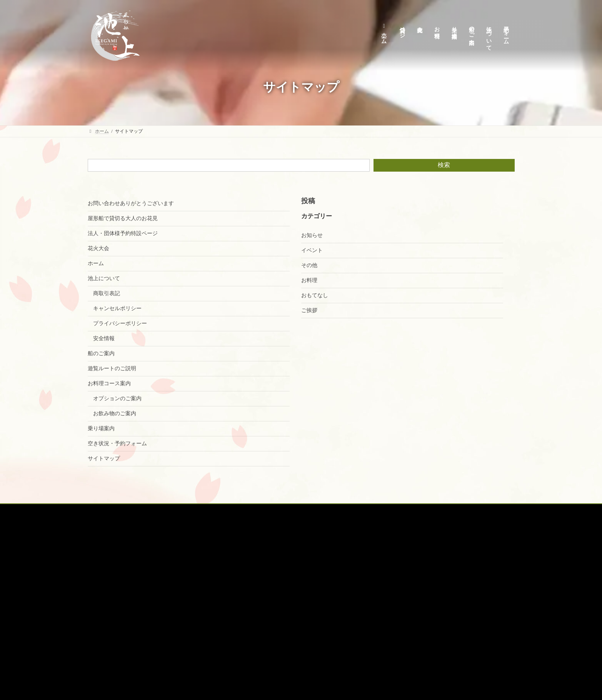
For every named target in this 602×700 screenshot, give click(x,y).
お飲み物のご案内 (115, 413)
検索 (444, 165)
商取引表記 (107, 293)
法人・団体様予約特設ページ (123, 233)
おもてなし (315, 295)
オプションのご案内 (118, 398)
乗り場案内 (101, 429)
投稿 (308, 201)
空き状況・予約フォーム (117, 444)
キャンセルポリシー (118, 308)
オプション (333, 511)
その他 (309, 265)
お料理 (309, 280)
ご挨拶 (309, 310)
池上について (104, 278)
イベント (312, 250)
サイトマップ (104, 459)
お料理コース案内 (109, 383)
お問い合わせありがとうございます (131, 203)
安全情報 (105, 338)
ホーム (96, 263)
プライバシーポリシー (121, 323)
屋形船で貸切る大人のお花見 (123, 218)
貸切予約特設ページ (145, 511)
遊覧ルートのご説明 (112, 368)
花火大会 (98, 248)
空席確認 (369, 511)
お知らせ (312, 235)
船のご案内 (101, 353)
